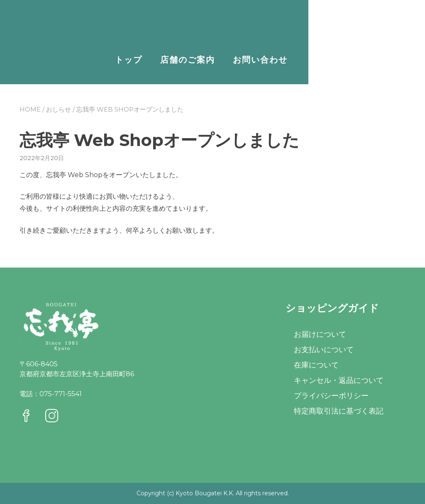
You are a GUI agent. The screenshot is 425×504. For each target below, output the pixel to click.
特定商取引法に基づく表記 (339, 411)
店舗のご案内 (291, 60)
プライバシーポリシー (331, 396)
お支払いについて (324, 350)
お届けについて (320, 334)
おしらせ (59, 109)
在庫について (316, 365)
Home (30, 109)
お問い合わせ (364, 60)
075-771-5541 (61, 394)
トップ (232, 60)
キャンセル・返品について (339, 380)
